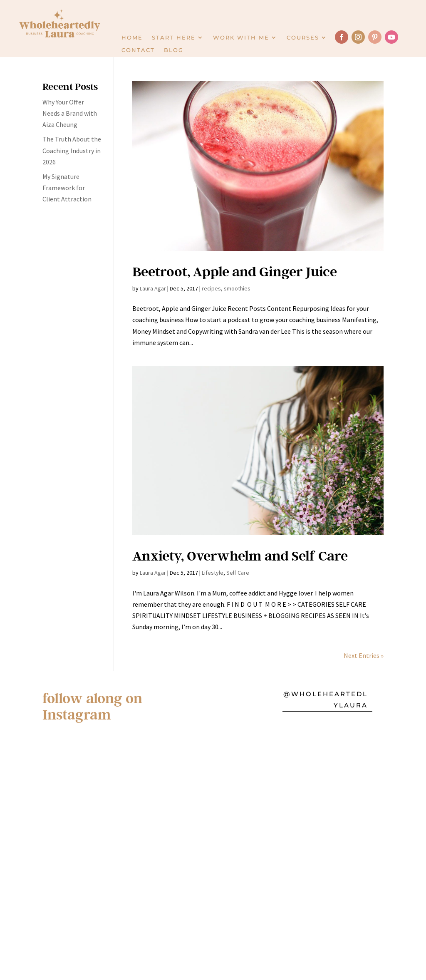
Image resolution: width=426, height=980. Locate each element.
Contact (138, 50)
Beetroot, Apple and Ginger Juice (235, 271)
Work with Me (241, 38)
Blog (174, 50)
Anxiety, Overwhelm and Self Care (240, 555)
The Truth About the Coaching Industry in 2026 (72, 150)
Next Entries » (364, 655)
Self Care (238, 573)
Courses (303, 38)
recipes (211, 288)
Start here (174, 38)
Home (132, 38)
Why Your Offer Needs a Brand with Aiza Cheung (70, 113)
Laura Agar (153, 288)
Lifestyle (213, 573)
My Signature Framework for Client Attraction (67, 188)
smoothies (237, 288)
